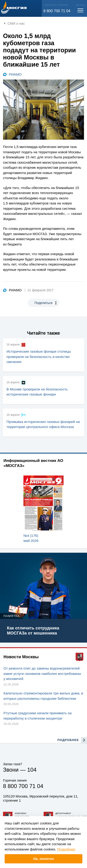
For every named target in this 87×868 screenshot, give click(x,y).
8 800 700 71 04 (57, 11)
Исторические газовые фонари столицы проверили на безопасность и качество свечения (39, 357)
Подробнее (66, 849)
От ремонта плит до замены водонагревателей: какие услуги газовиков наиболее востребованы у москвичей (42, 673)
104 (32, 770)
